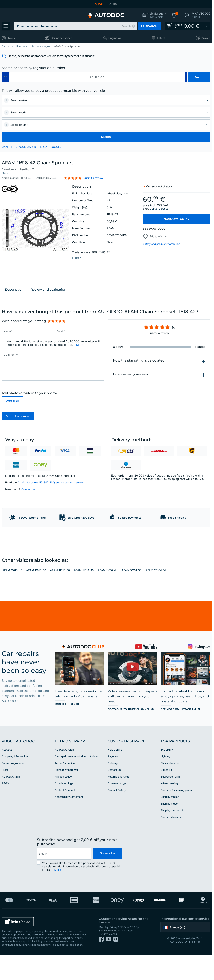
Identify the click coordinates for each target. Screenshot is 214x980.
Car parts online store (15, 46)
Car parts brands (171, 842)
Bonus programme (13, 788)
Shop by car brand (172, 835)
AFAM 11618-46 (36, 595)
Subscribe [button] (107, 878)
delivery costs (159, 205)
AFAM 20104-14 (156, 595)
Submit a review (18, 416)
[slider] (56, 321)
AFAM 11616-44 (108, 595)
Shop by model (169, 828)
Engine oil (115, 38)
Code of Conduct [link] (65, 815)
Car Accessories (62, 38)
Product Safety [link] (117, 815)
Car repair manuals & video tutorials (76, 781)
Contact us (28, 489)
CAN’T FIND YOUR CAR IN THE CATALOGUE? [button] (32, 147)
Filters (161, 38)
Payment (113, 781)
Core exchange (117, 808)
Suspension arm (170, 801)
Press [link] (5, 795)
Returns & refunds (118, 801)
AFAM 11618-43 (12, 595)
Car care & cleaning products (178, 815)
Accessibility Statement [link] (69, 822)
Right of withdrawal (66, 795)
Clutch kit (166, 795)
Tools (11, 38)
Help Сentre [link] (115, 774)
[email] (64, 879)
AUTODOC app (11, 801)
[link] (188, 26)
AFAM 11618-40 (84, 595)
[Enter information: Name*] (27, 331)
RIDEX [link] (5, 808)
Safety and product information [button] (161, 241)
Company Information (15, 781)
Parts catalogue (41, 46)
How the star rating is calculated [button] (139, 360)
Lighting (165, 781)
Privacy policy (63, 801)
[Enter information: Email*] (80, 331)
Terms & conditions (66, 788)
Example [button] (126, 26)
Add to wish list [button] (158, 233)
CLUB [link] (113, 4)
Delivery (113, 788)
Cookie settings (64, 808)
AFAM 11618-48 (60, 595)
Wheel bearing (169, 808)
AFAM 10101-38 (131, 595)
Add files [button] (12, 401)
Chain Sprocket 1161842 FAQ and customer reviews (51, 482)
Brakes (206, 38)
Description (14, 290)
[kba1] (97, 77)
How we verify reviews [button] (130, 374)
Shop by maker (170, 822)
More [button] (80, 345)
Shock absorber (170, 788)
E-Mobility (167, 774)
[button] (154, 15)
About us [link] (7, 774)
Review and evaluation (48, 290)
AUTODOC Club (64, 774)
